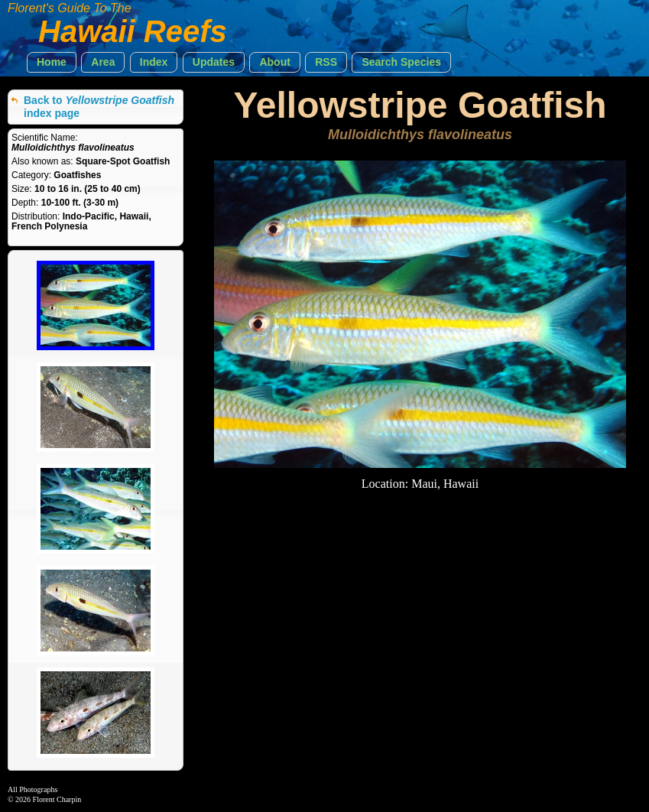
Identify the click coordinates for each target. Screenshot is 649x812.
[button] (52, 62)
